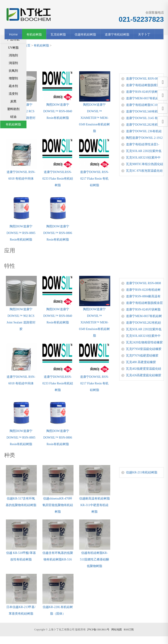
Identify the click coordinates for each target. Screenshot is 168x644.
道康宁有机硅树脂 (117, 34)
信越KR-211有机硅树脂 (142, 472)
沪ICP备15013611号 (98, 630)
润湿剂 (13, 63)
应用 (10, 251)
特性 (10, 266)
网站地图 (117, 630)
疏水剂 (13, 86)
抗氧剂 (13, 71)
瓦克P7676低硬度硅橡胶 (142, 356)
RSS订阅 (129, 630)
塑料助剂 (13, 109)
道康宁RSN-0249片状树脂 (143, 92)
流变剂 (13, 94)
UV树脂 (13, 48)
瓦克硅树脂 (58, 34)
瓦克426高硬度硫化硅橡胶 (144, 375)
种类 (10, 455)
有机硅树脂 (34, 34)
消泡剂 (13, 55)
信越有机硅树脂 (85, 34)
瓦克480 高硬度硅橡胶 (141, 362)
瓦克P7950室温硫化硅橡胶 (144, 349)
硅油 (13, 117)
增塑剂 (13, 78)
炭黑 (13, 101)
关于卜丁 (144, 34)
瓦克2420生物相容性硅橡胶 (144, 342)
